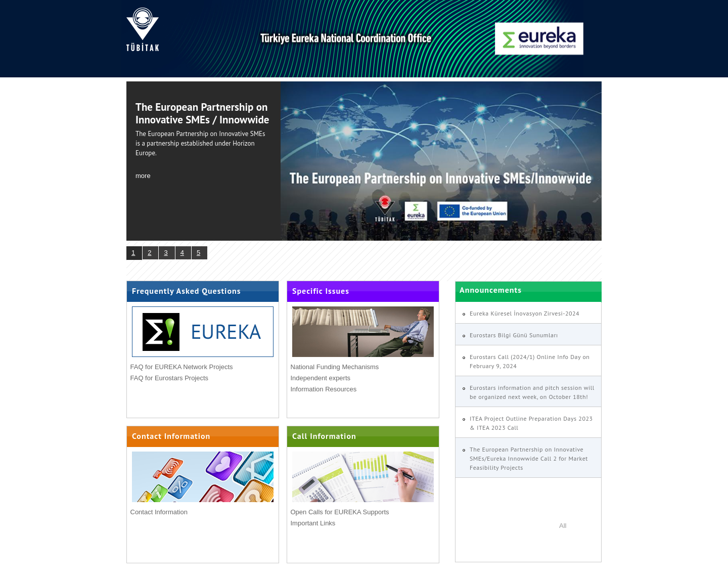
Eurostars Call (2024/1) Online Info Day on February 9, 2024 (530, 361)
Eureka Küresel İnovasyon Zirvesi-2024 (525, 313)
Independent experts (321, 378)
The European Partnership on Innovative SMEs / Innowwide (202, 113)
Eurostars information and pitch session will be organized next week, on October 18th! (532, 392)
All (563, 526)
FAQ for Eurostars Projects (170, 378)
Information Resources (324, 389)
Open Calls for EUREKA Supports (340, 512)
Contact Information (159, 512)
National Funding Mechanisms (335, 367)
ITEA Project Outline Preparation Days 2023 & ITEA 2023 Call (531, 423)
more (143, 176)
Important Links (313, 523)
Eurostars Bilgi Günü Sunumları (514, 335)
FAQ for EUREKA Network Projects (182, 367)
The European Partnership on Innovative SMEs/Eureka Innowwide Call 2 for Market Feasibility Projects (529, 458)
